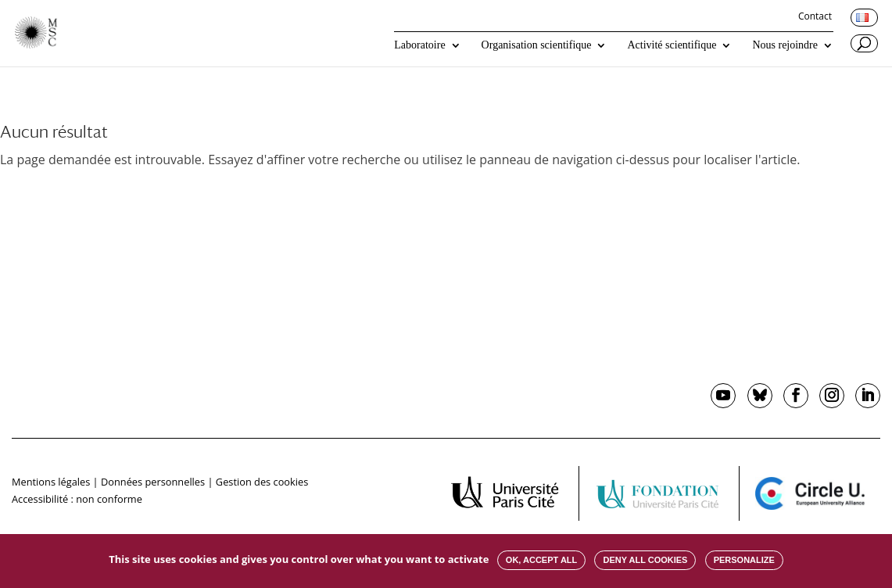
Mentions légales (51, 482)
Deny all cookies (645, 560)
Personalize (744, 560)
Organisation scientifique (537, 45)
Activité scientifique (672, 45)
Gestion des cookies (262, 482)
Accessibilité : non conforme (77, 499)
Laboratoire (419, 45)
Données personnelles (153, 482)
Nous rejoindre (785, 45)
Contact (815, 17)
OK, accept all (541, 560)
